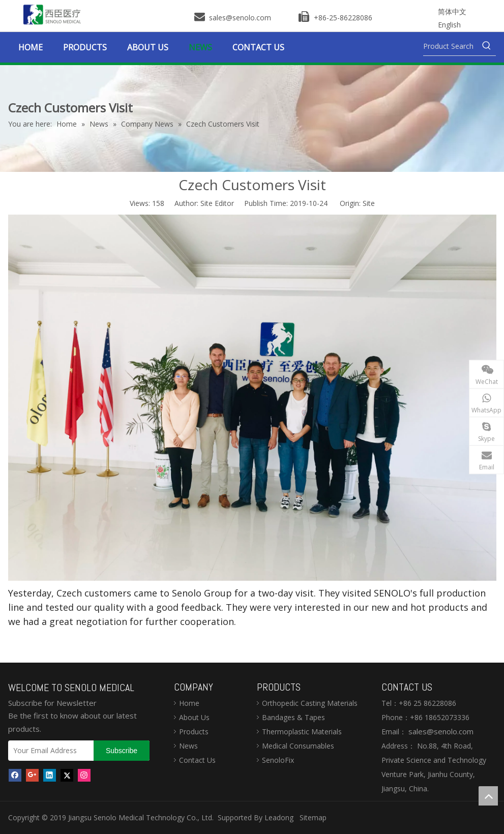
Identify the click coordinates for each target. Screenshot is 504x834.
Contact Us (197, 760)
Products (194, 732)
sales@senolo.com (239, 18)
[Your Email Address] (49, 751)
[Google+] (32, 775)
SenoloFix (278, 760)
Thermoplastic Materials (302, 732)
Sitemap (313, 817)
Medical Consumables (298, 746)
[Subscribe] (122, 751)
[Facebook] (15, 775)
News (188, 746)
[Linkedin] (50, 775)
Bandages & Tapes (293, 717)
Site (369, 203)
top (488, 796)
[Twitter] (67, 775)
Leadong (279, 817)
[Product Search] (450, 46)
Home (189, 703)
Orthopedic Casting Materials (310, 703)
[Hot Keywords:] (487, 46)
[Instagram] (84, 775)
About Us (194, 717)
